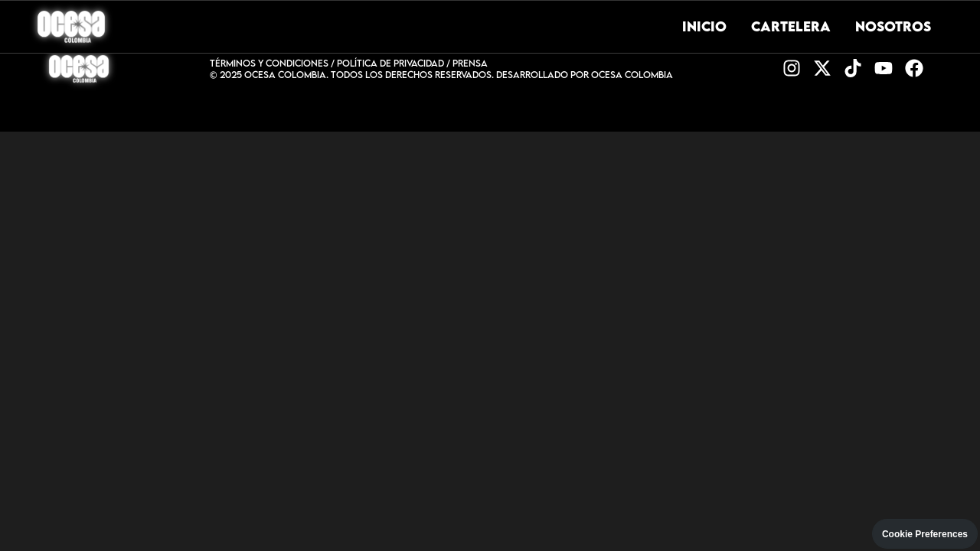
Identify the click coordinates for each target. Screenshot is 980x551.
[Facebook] (914, 69)
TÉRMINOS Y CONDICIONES (269, 63)
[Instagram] (792, 69)
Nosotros (893, 26)
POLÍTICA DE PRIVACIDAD (390, 63)
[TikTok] (853, 69)
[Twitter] (822, 69)
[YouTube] (884, 69)
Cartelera (791, 26)
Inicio (704, 26)
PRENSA (470, 63)
